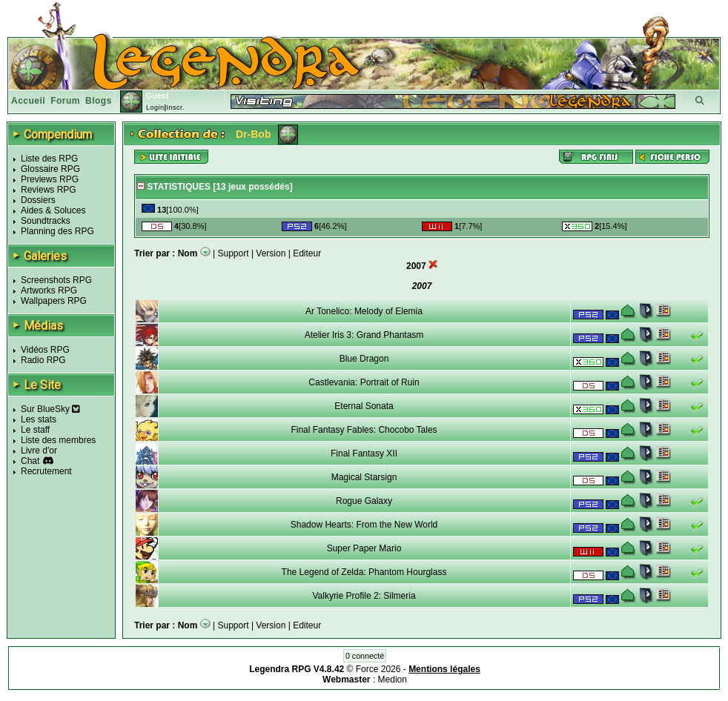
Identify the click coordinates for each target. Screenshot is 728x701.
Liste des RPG (49, 159)
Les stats (39, 419)
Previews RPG (50, 179)
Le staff (35, 430)
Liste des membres (58, 440)
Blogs (99, 101)
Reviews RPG (49, 190)
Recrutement (46, 471)
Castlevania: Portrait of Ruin (364, 382)
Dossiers (38, 200)
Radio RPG (43, 360)
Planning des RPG (57, 231)
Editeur (307, 253)
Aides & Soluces (53, 210)
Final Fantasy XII (364, 454)
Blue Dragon (364, 359)
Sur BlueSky (50, 409)
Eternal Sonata (364, 406)
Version (271, 253)
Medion (393, 680)
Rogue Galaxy (364, 501)
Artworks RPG (49, 290)
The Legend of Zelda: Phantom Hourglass (364, 572)
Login (155, 107)
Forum (65, 101)
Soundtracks (46, 221)
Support (234, 253)
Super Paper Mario (364, 548)
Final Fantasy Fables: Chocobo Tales (364, 430)
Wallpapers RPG (54, 301)
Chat (30, 461)
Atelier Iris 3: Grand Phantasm (364, 335)
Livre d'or (39, 451)
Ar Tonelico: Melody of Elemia (364, 311)
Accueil (28, 101)
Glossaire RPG (50, 169)
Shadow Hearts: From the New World (364, 525)
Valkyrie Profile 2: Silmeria (364, 596)
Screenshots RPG (56, 280)
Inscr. (175, 107)
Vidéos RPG (45, 350)
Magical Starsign (364, 477)
